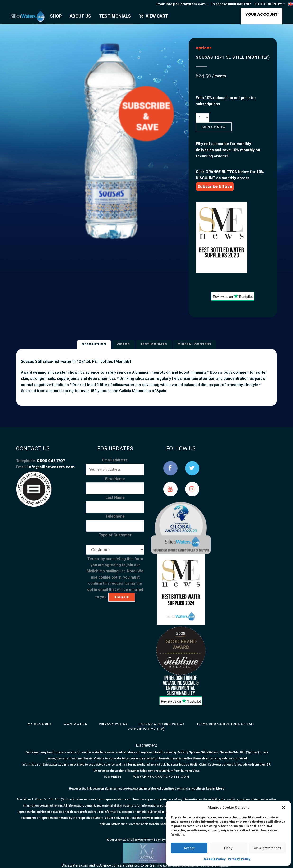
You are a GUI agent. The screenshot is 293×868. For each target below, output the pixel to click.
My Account (40, 724)
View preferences (268, 848)
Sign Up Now (214, 127)
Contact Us (75, 724)
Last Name (115, 498)
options (204, 48)
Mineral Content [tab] (195, 344)
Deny (228, 848)
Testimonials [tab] (154, 344)
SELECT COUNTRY (268, 4)
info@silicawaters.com (186, 4)
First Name (115, 479)
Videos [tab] (123, 344)
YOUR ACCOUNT (261, 14)
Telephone (115, 516)
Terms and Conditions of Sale (226, 724)
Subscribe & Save (215, 186)
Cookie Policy (215, 859)
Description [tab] (94, 344)
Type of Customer (115, 535)
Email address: (115, 460)
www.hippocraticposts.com (161, 777)
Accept (189, 848)
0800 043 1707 (239, 4)
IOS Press (113, 777)
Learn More (215, 788)
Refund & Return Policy (162, 724)
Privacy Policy (239, 859)
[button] (284, 808)
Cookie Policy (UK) (146, 729)
